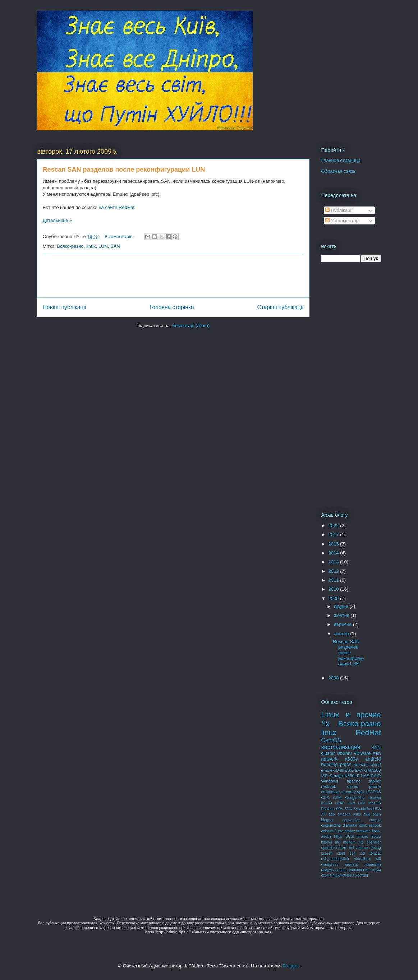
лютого (342, 634)
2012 (334, 571)
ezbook (375, 825)
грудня (342, 606)
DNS (377, 792)
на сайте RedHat (116, 207)
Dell (340, 770)
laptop (376, 837)
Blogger (291, 966)
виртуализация (341, 747)
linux (91, 246)
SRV (339, 809)
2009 (334, 598)
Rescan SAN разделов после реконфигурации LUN (124, 169)
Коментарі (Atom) (191, 326)
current (375, 820)
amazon (344, 814)
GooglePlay (355, 798)
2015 (334, 544)
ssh (353, 853)
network (330, 759)
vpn (361, 792)
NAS (365, 775)
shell (341, 853)
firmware (363, 831)
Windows (330, 781)
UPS (377, 809)
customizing (331, 825)
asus (357, 814)
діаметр (351, 865)
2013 (334, 562)
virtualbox (362, 859)
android (373, 759)
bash (377, 814)
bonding (330, 764)
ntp (361, 842)
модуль (328, 870)
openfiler (374, 842)
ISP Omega (332, 775)
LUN (103, 246)
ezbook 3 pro (332, 831)
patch (346, 764)
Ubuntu (344, 753)
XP (324, 814)
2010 (334, 589)
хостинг (362, 875)
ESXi (349, 770)
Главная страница (341, 160)
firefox (350, 831)
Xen (376, 753)
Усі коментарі (343, 221)
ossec (353, 786)
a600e (352, 759)
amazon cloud (367, 764)
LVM (362, 803)
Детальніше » (58, 220)
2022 (334, 526)
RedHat (368, 732)
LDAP (340, 803)
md (337, 842)
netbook (329, 786)
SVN (348, 809)
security (349, 792)
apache (354, 781)
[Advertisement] (174, 276)
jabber (375, 781)
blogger (328, 820)
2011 (334, 580)
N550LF (352, 775)
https (338, 837)
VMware (362, 753)
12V (369, 792)
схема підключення (338, 875)
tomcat (375, 853)
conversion (352, 820)
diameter (350, 825)
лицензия (373, 865)
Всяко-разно (70, 246)
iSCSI (350, 837)
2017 (334, 535)
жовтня (342, 615)
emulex (328, 770)
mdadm (350, 842)
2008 (334, 678)
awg (367, 814)
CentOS (331, 740)
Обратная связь (339, 171)
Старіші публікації (280, 307)
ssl (362, 853)
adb (332, 814)
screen (327, 853)
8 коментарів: (120, 236)
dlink (363, 825)
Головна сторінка (172, 307)
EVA (359, 770)
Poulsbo (328, 809)
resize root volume (352, 848)
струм (376, 870)
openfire (328, 848)
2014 (334, 553)
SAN (115, 246)
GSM (337, 798)
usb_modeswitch (335, 859)
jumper (362, 837)
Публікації (339, 210)
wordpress (330, 865)
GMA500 (372, 770)
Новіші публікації (65, 307)
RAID (376, 775)
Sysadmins (363, 809)
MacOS (375, 803)
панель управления (352, 870)
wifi (378, 859)
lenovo (327, 842)
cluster (328, 753)
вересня (343, 624)
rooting (375, 848)
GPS (325, 798)
